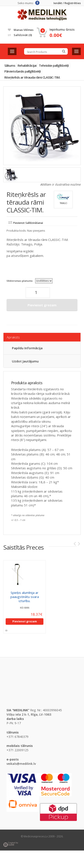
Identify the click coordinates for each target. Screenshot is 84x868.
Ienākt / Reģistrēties (67, 3)
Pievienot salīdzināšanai (28, 223)
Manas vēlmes (21, 30)
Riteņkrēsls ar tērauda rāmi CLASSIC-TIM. (32, 77)
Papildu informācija (27, 348)
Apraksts (13, 337)
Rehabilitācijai (27, 65)
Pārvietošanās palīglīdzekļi (22, 71)
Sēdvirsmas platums (20, 281)
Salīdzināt (20, 35)
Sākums (10, 65)
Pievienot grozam (42, 305)
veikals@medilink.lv (21, 764)
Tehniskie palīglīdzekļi (54, 65)
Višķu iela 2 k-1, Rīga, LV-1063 (29, 714)
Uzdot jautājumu (25, 361)
